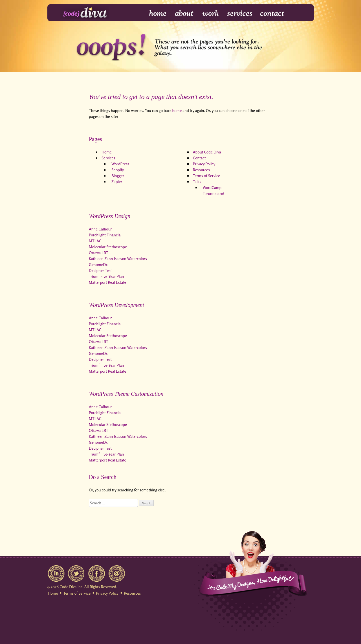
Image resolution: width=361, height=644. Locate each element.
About (185, 13)
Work (211, 13)
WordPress (120, 164)
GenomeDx (98, 264)
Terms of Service (206, 176)
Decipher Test (100, 270)
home (177, 110)
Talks (197, 182)
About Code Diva (207, 152)
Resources (201, 170)
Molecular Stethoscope (108, 247)
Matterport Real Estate (108, 282)
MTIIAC (95, 241)
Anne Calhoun (101, 229)
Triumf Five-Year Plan (106, 276)
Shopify (118, 170)
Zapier (117, 182)
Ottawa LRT (99, 253)
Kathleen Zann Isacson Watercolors (118, 259)
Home (154, 13)
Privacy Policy (204, 164)
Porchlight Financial (105, 235)
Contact (272, 13)
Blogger (118, 176)
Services (240, 13)
